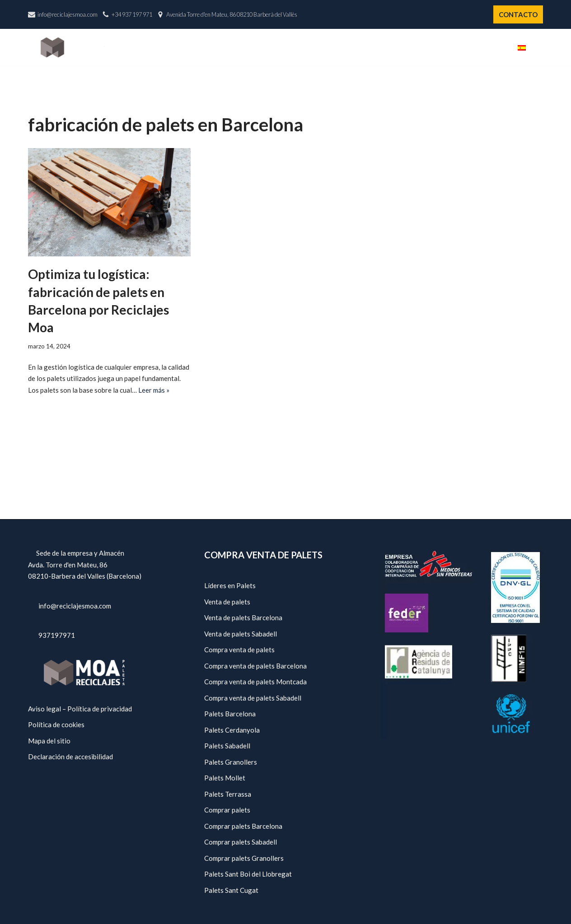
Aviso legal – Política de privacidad (80, 709)
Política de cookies (56, 724)
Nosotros (309, 47)
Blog (494, 47)
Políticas (454, 47)
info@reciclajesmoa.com (68, 14)
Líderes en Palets (230, 585)
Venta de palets (227, 602)
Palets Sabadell (227, 746)
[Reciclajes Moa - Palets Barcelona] (73, 47)
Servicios (407, 47)
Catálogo (359, 47)
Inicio (267, 47)
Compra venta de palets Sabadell (253, 698)
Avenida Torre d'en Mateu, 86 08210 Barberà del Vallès (232, 14)
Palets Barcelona (230, 714)
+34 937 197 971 (132, 14)
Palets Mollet (225, 778)
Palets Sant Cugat (231, 890)
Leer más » (154, 390)
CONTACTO (518, 14)
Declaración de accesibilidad (70, 757)
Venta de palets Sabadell (241, 634)
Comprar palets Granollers (244, 858)
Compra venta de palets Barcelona (255, 666)
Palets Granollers (231, 762)
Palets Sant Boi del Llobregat (248, 874)
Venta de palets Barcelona (243, 618)
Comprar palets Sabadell (241, 842)
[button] (540, 47)
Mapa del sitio (49, 741)
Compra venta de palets (239, 650)
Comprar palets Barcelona (243, 826)
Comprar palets (227, 810)
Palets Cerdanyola (232, 730)
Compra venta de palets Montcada (255, 682)
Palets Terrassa (228, 794)
